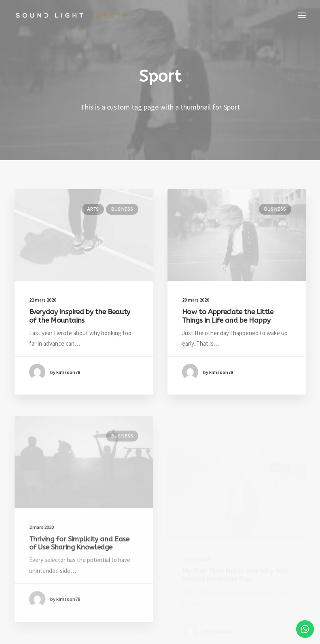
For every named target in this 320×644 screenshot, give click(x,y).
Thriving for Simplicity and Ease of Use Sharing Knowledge (79, 565)
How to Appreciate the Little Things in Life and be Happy (228, 317)
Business (122, 209)
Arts (93, 209)
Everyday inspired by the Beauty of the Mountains (80, 316)
